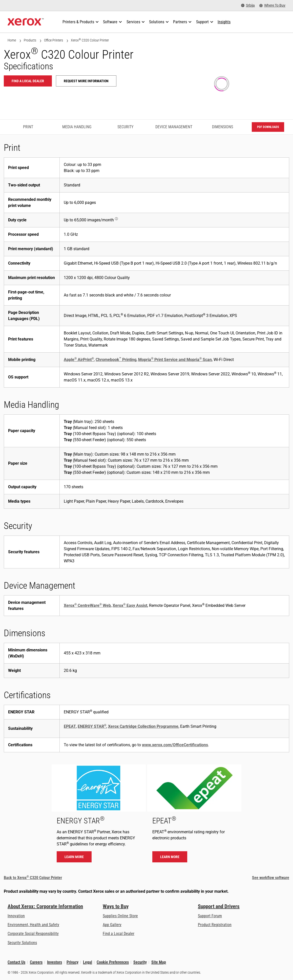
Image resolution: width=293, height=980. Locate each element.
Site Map (159, 962)
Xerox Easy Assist (130, 605)
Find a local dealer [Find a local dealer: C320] (28, 81)
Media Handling (77, 127)
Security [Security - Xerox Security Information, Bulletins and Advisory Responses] (140, 962)
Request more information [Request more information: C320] (86, 81)
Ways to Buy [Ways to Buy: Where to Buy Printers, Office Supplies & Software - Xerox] (116, 906)
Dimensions (223, 127)
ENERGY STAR (92, 726)
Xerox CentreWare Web (87, 605)
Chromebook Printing (116, 360)
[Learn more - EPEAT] (194, 816)
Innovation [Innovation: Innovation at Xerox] (16, 916)
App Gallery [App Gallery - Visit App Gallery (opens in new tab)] (112, 925)
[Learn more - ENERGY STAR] (99, 816)
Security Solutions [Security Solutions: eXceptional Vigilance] (22, 943)
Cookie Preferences (113, 962)
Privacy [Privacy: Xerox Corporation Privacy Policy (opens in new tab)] (72, 962)
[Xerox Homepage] (26, 22)
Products (30, 40)
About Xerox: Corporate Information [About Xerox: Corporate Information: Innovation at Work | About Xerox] (45, 906)
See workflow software (271, 878)
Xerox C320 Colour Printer (90, 40)
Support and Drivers (219, 906)
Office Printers (54, 40)
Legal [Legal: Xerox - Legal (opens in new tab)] (88, 962)
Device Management (174, 127)
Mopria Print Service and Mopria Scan (175, 360)
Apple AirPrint (79, 360)
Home (12, 40)
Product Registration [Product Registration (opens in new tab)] (215, 925)
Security (125, 127)
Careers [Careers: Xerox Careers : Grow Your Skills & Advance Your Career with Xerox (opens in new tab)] (36, 962)
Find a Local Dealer (119, 934)
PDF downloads (268, 127)
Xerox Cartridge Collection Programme (143, 726)
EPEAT (70, 726)
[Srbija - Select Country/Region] (248, 5)
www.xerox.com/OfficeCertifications (175, 745)
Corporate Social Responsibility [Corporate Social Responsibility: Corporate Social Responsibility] (33, 934)
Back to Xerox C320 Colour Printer (33, 878)
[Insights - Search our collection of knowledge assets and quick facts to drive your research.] (224, 22)
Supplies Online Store (120, 916)
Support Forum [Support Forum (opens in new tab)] (210, 916)
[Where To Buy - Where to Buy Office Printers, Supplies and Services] (272, 5)
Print (28, 127)
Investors (55, 962)
